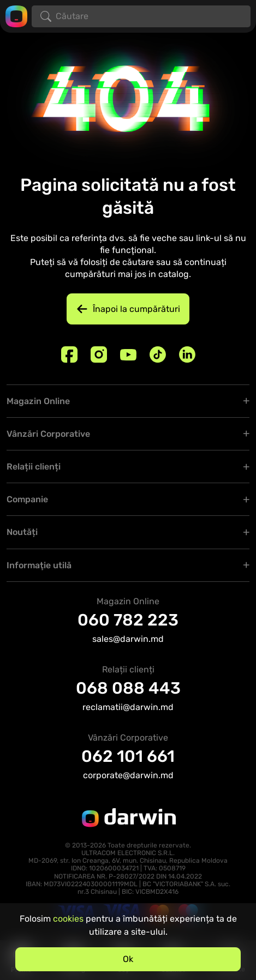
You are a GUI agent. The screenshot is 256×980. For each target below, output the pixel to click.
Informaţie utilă (39, 565)
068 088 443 (128, 688)
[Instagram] (99, 354)
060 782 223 (128, 620)
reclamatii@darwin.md (128, 707)
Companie (27, 499)
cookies (68, 919)
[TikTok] (158, 354)
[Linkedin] (187, 354)
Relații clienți (34, 467)
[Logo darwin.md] (16, 16)
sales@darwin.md (128, 639)
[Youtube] (128, 354)
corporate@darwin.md (128, 775)
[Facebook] (69, 354)
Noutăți (22, 532)
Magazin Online (38, 401)
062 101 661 (128, 756)
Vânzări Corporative (48, 434)
